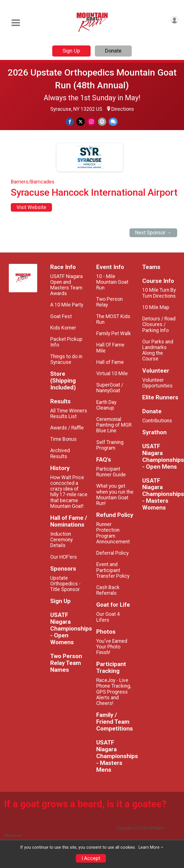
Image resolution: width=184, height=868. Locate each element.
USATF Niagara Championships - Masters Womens (161, 494)
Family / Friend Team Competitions (115, 722)
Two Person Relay (109, 302)
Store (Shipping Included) (63, 381)
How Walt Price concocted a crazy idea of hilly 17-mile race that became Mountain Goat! (69, 492)
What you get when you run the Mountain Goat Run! (115, 495)
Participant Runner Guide (111, 472)
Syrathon (154, 432)
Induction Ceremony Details (61, 540)
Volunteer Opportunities (157, 383)
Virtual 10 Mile (112, 374)
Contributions (157, 421)
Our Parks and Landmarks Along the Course (158, 350)
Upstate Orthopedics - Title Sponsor (65, 584)
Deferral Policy (112, 553)
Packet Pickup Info (66, 342)
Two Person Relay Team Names (66, 663)
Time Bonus (63, 439)
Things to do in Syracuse (66, 359)
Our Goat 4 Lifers (108, 617)
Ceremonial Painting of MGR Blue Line (114, 425)
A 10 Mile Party (67, 305)
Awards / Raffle (67, 428)
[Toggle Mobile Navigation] (16, 23)
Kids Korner (63, 328)
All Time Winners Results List (69, 414)
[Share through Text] (113, 122)
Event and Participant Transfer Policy (113, 570)
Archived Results (60, 453)
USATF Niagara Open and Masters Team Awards (66, 285)
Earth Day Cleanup (106, 405)
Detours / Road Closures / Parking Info (159, 324)
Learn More (149, 847)
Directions (123, 109)
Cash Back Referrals (108, 590)
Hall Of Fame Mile (110, 348)
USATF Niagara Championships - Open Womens (69, 629)
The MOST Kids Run (113, 319)
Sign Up (71, 51)
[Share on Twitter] (80, 122)
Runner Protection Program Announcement (113, 533)
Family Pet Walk (114, 333)
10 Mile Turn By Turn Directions (159, 293)
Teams (151, 267)
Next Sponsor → (153, 233)
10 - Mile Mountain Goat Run (112, 282)
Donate (113, 51)
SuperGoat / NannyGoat (110, 388)
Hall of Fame (110, 362)
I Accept (91, 858)
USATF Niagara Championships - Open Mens (161, 457)
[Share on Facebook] (70, 122)
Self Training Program (110, 445)
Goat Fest (61, 316)
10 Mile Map (156, 307)
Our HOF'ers (64, 557)
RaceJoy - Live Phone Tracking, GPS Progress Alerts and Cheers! (114, 692)
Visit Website (31, 207)
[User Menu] (174, 20)
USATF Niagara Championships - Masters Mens (115, 756)
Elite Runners (160, 398)
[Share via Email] (102, 122)
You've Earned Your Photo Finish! (112, 647)
